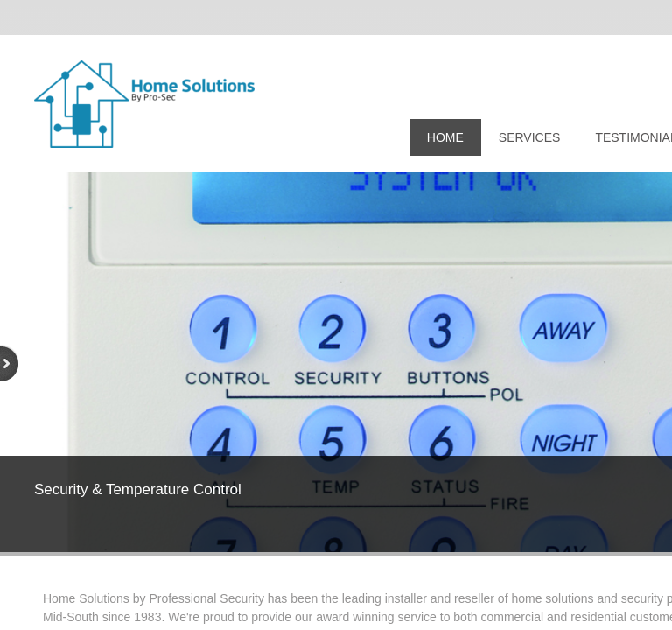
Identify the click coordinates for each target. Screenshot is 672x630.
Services (530, 137)
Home (445, 137)
